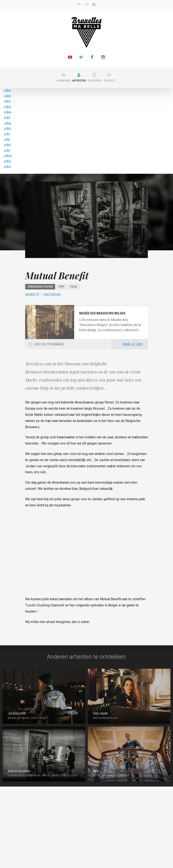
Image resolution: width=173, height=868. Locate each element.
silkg (7, 123)
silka (7, 91)
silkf (7, 118)
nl (94, 4)
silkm (8, 156)
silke (7, 112)
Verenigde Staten (40, 287)
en (87, 4)
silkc (7, 101)
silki (7, 134)
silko (7, 167)
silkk (7, 145)
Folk (74, 287)
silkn (7, 161)
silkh (7, 129)
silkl (7, 150)
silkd (7, 107)
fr (79, 4)
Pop (61, 287)
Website (32, 295)
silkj (7, 139)
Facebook (52, 295)
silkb (7, 96)
